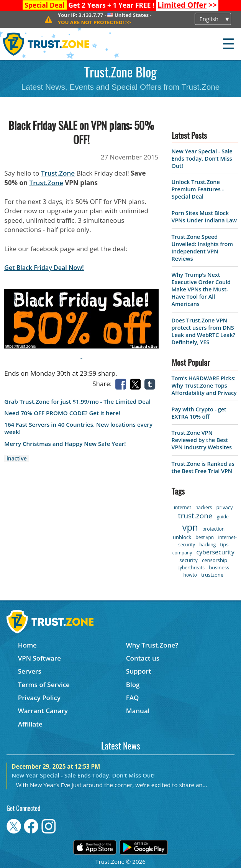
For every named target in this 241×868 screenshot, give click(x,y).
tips (224, 544)
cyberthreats (191, 568)
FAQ (133, 698)
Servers (30, 671)
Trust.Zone (58, 173)
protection (213, 529)
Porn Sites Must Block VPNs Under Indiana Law (204, 217)
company (182, 553)
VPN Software (39, 658)
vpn (190, 527)
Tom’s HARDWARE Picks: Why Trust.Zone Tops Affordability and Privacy (204, 386)
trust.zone (195, 516)
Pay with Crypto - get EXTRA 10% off (199, 413)
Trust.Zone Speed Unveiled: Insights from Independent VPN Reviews (202, 248)
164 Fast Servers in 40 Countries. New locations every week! (78, 428)
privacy (225, 507)
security (188, 560)
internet (183, 507)
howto (190, 575)
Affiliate (30, 724)
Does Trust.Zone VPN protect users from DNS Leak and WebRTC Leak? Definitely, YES (204, 331)
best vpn (205, 537)
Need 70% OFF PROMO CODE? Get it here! (62, 413)
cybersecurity (215, 552)
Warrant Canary (43, 711)
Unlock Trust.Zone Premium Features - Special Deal (198, 189)
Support (139, 671)
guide (223, 517)
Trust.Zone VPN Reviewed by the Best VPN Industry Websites (202, 440)
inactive (17, 458)
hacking (207, 545)
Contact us (143, 658)
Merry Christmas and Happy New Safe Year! (65, 444)
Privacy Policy (39, 698)
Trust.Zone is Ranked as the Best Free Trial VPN (203, 467)
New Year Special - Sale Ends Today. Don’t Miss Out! (202, 159)
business (219, 567)
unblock (182, 537)
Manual (138, 711)
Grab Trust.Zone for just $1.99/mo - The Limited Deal (77, 402)
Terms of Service (44, 685)
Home (27, 645)
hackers (204, 507)
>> (187, 5)
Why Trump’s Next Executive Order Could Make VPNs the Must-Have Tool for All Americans (201, 289)
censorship (215, 560)
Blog (133, 685)
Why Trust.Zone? (152, 645)
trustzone (212, 575)
